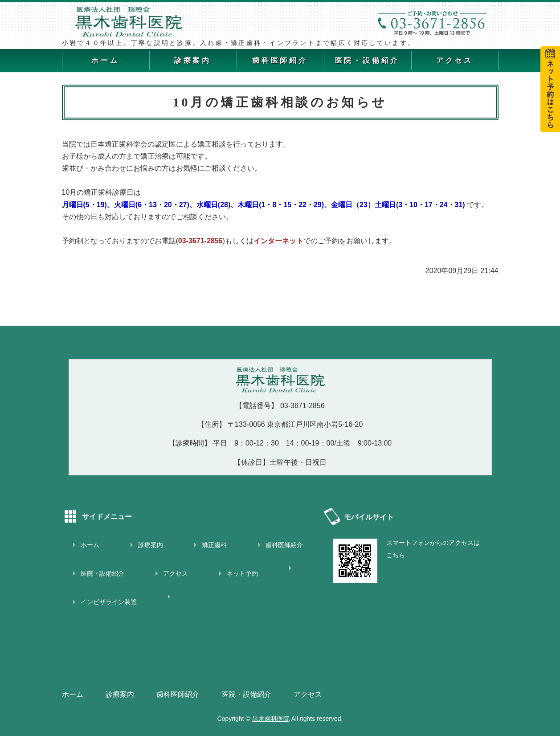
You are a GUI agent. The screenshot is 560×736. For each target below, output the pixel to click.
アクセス (455, 60)
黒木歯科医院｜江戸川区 (142, 21)
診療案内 (193, 60)
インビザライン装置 (109, 602)
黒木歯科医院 (271, 719)
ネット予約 (242, 573)
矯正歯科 (214, 545)
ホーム (105, 60)
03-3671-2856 (302, 406)
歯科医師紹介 (280, 60)
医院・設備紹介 (368, 60)
